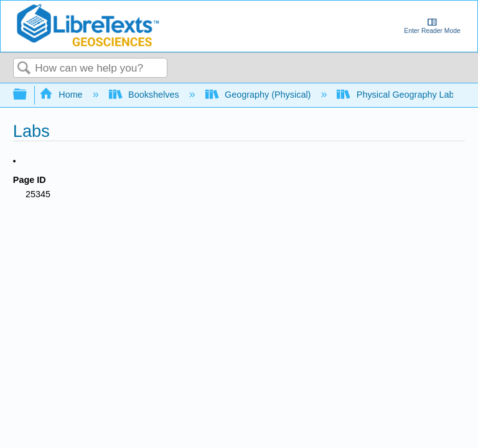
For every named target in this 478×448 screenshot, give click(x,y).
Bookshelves (145, 95)
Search (24, 69)
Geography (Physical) (260, 95)
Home (62, 95)
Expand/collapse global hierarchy (28, 95)
